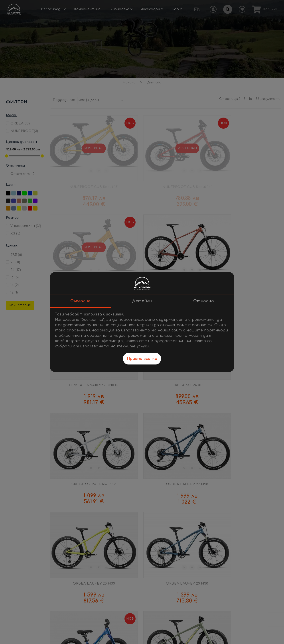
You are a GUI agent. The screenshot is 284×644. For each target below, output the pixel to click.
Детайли (142, 301)
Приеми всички (142, 359)
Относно (204, 301)
